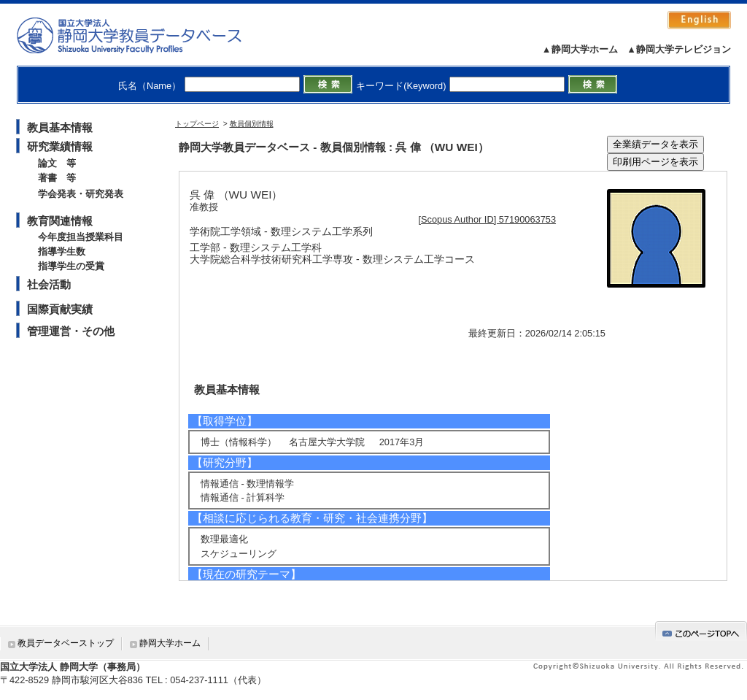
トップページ (197, 124)
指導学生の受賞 (71, 266)
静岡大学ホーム (170, 643)
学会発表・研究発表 (81, 194)
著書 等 (57, 178)
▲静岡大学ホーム (580, 49)
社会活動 (49, 284)
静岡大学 (144, 35)
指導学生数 (62, 251)
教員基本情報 (60, 127)
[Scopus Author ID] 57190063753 (488, 219)
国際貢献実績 (60, 309)
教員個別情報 (252, 124)
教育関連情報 (60, 221)
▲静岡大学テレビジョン (679, 49)
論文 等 (57, 163)
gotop (701, 631)
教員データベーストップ (66, 643)
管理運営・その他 (71, 331)
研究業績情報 (60, 146)
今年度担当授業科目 (81, 237)
